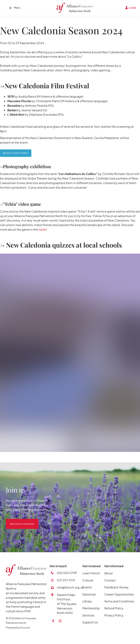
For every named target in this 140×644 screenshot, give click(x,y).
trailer (42, 229)
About (108, 573)
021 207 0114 (66, 580)
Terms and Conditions (119, 601)
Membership (91, 608)
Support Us (90, 622)
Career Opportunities (119, 594)
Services (88, 615)
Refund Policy (114, 608)
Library (87, 601)
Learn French (91, 573)
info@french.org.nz (70, 587)
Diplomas (89, 594)
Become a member (18, 521)
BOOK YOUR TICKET (13, 152)
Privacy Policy (114, 615)
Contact (110, 580)
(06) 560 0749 (67, 573)
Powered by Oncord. (18, 627)
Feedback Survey (116, 587)
